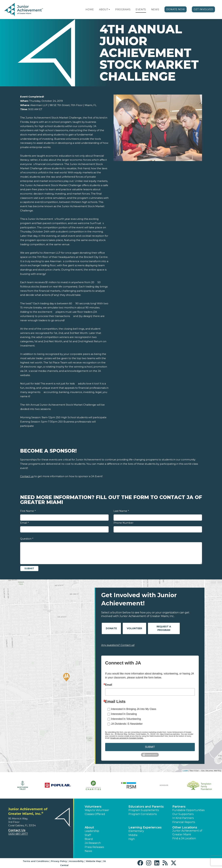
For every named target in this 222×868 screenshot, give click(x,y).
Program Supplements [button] (144, 810)
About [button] (89, 827)
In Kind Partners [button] (183, 818)
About (104, 10)
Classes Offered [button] (95, 814)
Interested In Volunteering (126, 719)
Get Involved (203, 9)
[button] (109, 10)
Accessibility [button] (76, 861)
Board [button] (89, 839)
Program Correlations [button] (143, 814)
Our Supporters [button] (183, 814)
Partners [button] (179, 807)
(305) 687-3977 (18, 834)
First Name (28, 511)
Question (27, 539)
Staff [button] (88, 835)
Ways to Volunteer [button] (97, 810)
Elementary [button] (136, 831)
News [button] (88, 851)
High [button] (132, 839)
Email (24, 523)
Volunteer (134, 628)
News (155, 10)
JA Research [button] (93, 843)
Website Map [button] (93, 861)
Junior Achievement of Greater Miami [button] (187, 832)
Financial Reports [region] (184, 822)
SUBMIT (150, 747)
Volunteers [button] (93, 807)
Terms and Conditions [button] (36, 861)
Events (141, 10)
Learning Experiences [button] (145, 827)
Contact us (27, 476)
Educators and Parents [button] (146, 807)
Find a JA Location (184, 838)
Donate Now (176, 9)
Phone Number (123, 523)
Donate (111, 628)
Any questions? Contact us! (118, 645)
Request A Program (164, 628)
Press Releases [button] (94, 847)
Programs (123, 10)
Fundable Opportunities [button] (188, 810)
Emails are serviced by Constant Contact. (127, 738)
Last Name (121, 511)
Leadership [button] (92, 831)
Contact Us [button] (17, 830)
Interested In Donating (124, 714)
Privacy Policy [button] (59, 861)
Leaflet (185, 771)
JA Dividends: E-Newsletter (127, 724)
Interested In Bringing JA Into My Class (134, 709)
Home (90, 10)
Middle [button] (133, 835)
